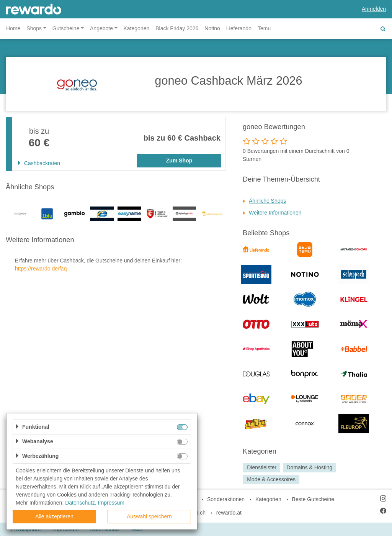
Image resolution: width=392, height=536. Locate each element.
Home (13, 28)
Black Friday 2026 (177, 28)
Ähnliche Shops (267, 201)
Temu (264, 28)
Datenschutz (80, 503)
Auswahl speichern (149, 516)
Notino (212, 28)
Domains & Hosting (309, 467)
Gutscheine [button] (66, 28)
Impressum (111, 503)
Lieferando (239, 28)
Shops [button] (34, 28)
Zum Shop (179, 161)
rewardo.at (229, 513)
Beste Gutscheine (313, 499)
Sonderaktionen (226, 499)
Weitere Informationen (275, 213)
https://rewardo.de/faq (41, 269)
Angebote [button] (101, 28)
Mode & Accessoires (271, 479)
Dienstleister (262, 467)
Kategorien (137, 28)
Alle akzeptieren (54, 516)
